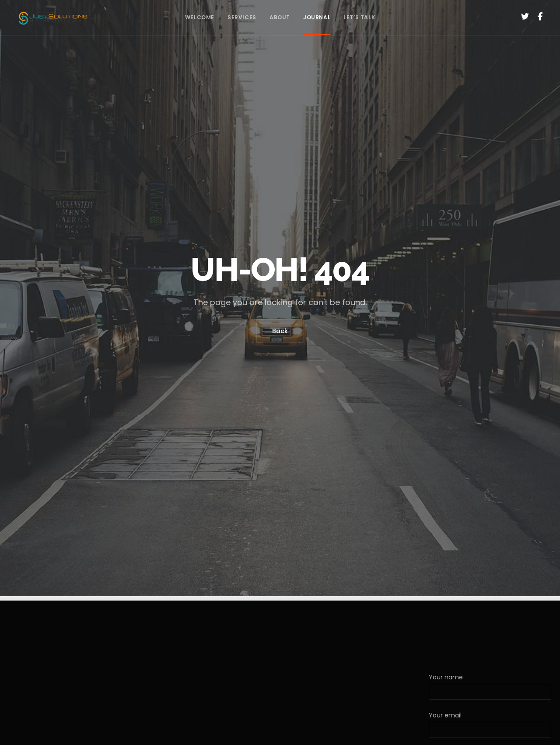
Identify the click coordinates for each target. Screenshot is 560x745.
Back (280, 331)
